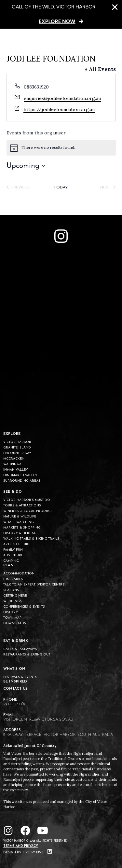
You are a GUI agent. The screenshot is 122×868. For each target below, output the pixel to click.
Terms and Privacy (21, 846)
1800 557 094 (14, 704)
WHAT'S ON (14, 669)
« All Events (100, 69)
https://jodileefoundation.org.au (59, 109)
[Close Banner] (115, 7)
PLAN (8, 565)
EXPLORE (12, 434)
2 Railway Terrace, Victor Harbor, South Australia (58, 735)
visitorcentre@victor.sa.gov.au (38, 720)
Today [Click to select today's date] (61, 187)
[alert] (61, 148)
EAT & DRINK (16, 641)
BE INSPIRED (15, 682)
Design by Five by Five (27, 853)
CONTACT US (15, 689)
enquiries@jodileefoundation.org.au (62, 98)
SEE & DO (13, 492)
